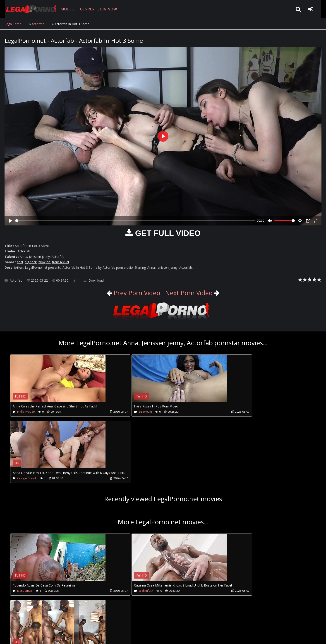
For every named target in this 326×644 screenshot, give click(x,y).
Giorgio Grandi (231, 412)
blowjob (44, 262)
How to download (79, 623)
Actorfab (38, 24)
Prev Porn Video (135, 293)
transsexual (60, 262)
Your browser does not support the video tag (58, 381)
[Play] (10, 221)
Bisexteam (126, 412)
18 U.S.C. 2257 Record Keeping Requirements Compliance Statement (148, 636)
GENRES (85, 9)
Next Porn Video (189, 293)
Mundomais (25, 524)
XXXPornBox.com (133, 623)
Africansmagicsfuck (234, 524)
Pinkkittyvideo (26, 412)
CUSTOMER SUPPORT (41, 623)
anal (20, 262)
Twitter (107, 623)
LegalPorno (13, 24)
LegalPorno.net (29, 9)
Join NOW (12, 623)
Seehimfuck (127, 524)
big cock (31, 262)
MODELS (66, 9)
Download (94, 280)
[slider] (135, 221)
